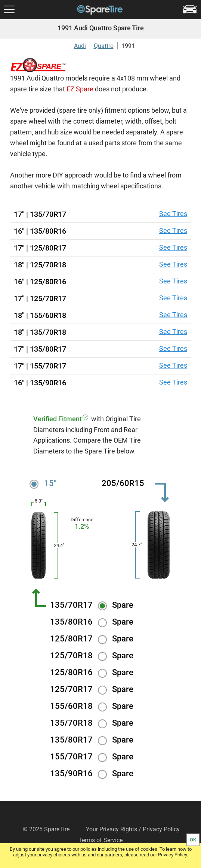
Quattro (104, 46)
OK (193, 840)
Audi (80, 46)
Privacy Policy (172, 855)
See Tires (173, 214)
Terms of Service (100, 840)
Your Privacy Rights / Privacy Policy (133, 829)
